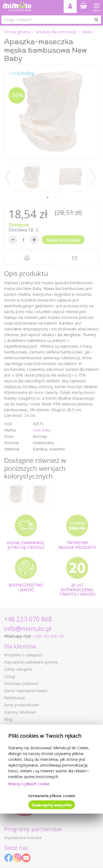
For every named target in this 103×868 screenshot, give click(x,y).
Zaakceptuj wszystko (52, 805)
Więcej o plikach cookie (29, 784)
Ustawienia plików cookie (51, 796)
